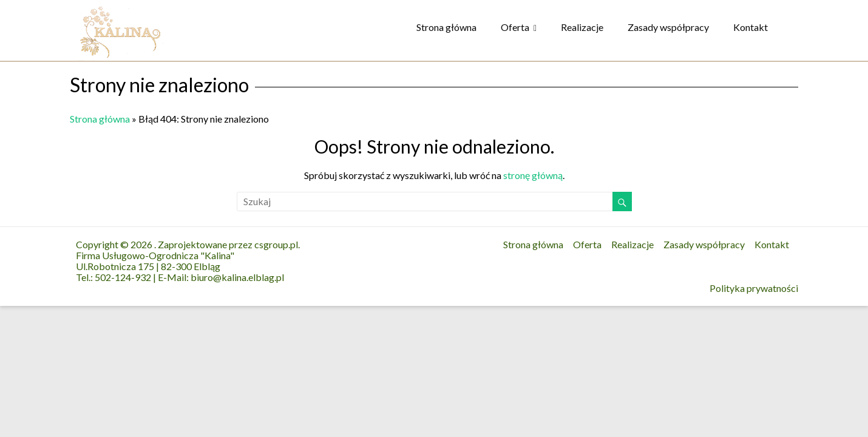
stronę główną (533, 175)
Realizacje (582, 27)
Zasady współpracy (668, 27)
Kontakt (751, 27)
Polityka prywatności (754, 288)
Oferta (515, 27)
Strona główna (446, 27)
